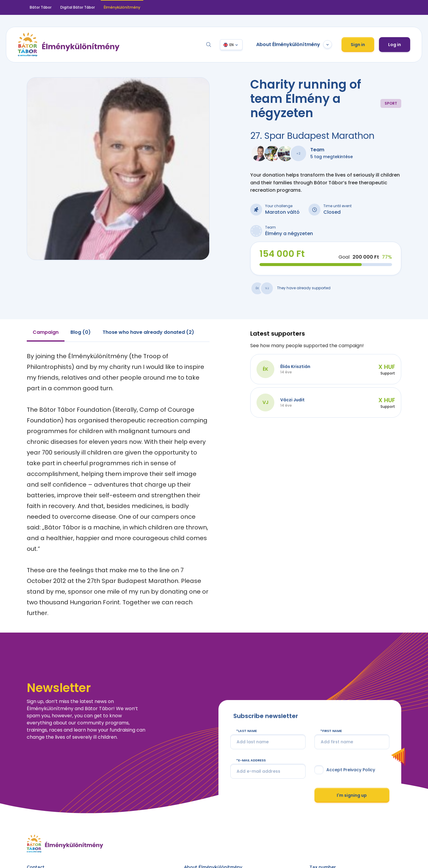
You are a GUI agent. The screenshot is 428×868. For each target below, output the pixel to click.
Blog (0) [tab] (81, 332)
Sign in (358, 45)
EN (232, 45)
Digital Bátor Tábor (78, 7)
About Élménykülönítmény (294, 45)
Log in (395, 45)
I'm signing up (352, 795)
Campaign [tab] (46, 332)
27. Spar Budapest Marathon (312, 136)
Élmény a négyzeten (289, 233)
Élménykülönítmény (122, 7)
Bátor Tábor (41, 7)
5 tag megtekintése (332, 157)
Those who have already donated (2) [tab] (148, 332)
